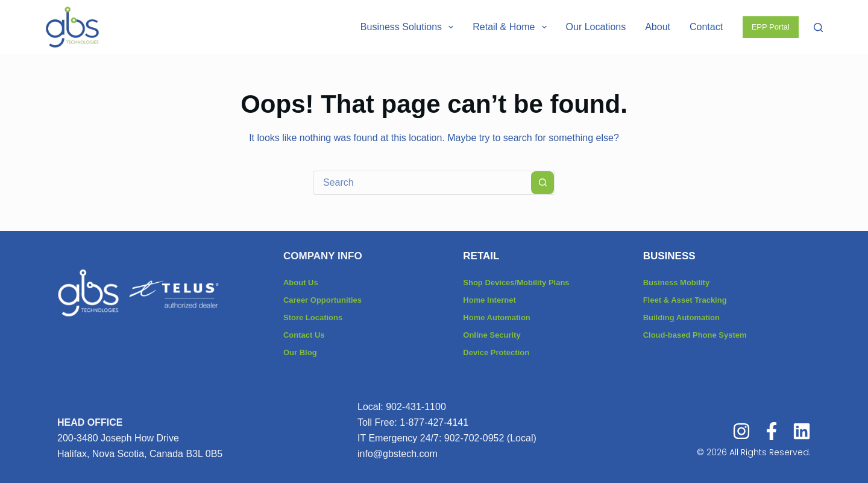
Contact (706, 27)
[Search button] (542, 183)
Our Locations (596, 27)
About (658, 27)
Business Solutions (409, 27)
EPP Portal (771, 27)
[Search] (818, 27)
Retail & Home (512, 27)
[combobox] (423, 183)
